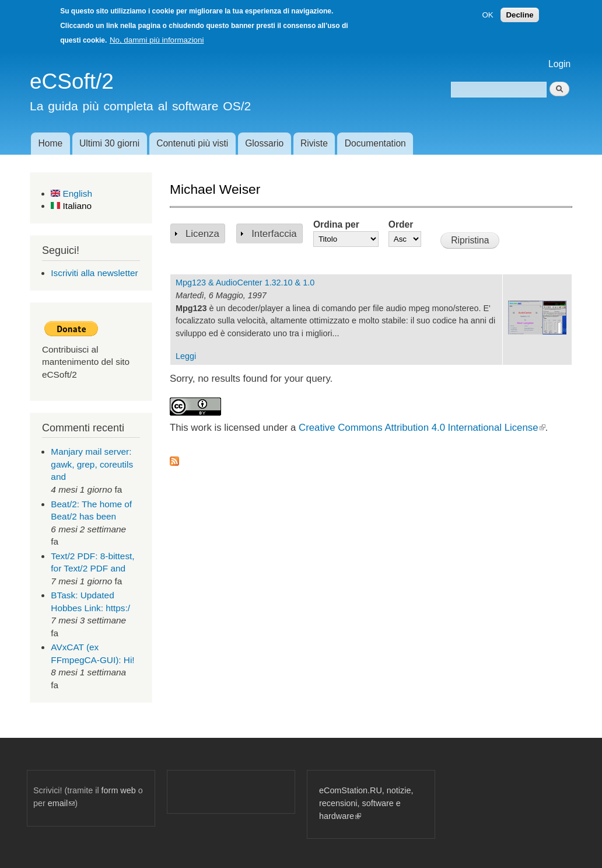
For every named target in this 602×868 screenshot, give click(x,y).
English (71, 194)
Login (559, 64)
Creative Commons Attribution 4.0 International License (422, 428)
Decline (519, 15)
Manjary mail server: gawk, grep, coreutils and (92, 464)
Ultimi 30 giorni (109, 143)
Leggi (186, 356)
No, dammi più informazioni (157, 40)
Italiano (71, 206)
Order (401, 224)
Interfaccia (274, 234)
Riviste (314, 143)
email (61, 803)
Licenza (202, 234)
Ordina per (336, 224)
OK (487, 15)
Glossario (264, 143)
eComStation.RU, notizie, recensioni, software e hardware (366, 803)
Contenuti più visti (192, 143)
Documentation (375, 143)
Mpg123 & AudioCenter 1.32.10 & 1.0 (245, 283)
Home (50, 143)
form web (119, 790)
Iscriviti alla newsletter (94, 273)
